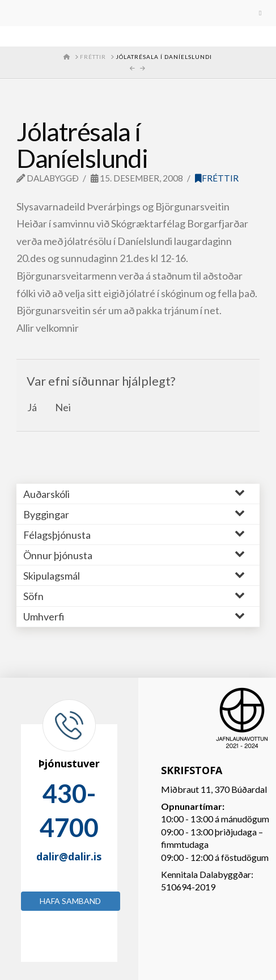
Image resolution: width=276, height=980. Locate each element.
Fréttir (217, 178)
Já (32, 407)
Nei (63, 407)
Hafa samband (70, 901)
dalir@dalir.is (69, 856)
